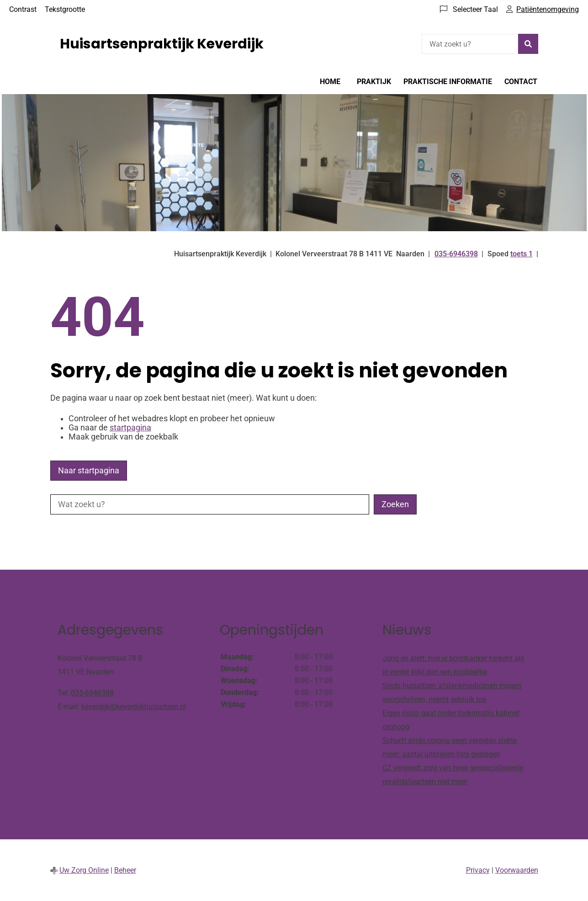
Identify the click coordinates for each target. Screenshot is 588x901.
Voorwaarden (517, 870)
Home (330, 82)
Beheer (125, 870)
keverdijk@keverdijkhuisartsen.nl (134, 707)
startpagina (130, 428)
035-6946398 (92, 693)
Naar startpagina (89, 471)
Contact (521, 82)
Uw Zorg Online (84, 870)
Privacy (478, 870)
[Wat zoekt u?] (470, 44)
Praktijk (374, 82)
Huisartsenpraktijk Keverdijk (162, 44)
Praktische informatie (448, 82)
